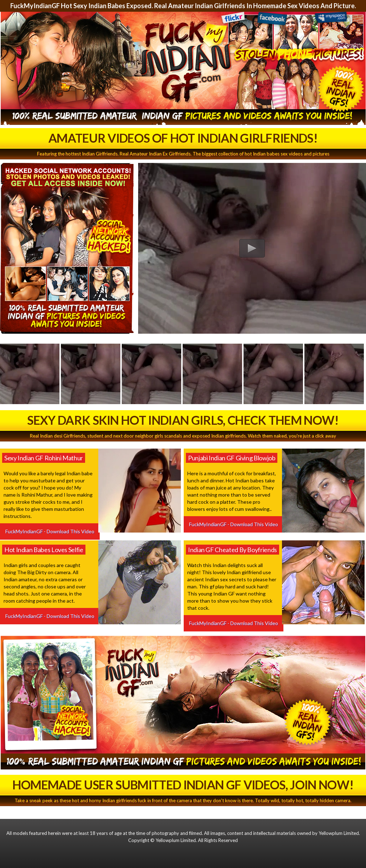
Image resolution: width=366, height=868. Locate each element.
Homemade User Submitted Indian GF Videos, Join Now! (183, 785)
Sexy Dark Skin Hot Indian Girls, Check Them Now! (183, 420)
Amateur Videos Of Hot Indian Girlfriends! (183, 138)
